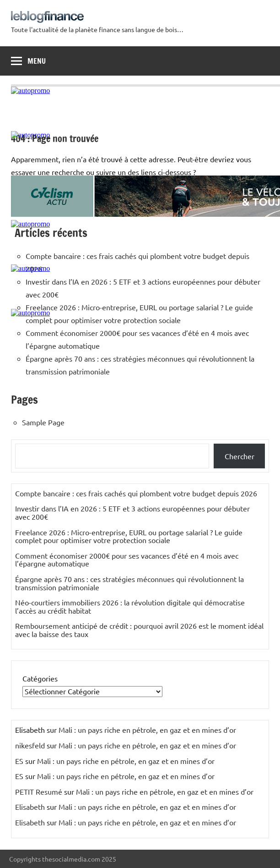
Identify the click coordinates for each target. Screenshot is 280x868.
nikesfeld (30, 745)
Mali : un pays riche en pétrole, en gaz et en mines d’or (147, 730)
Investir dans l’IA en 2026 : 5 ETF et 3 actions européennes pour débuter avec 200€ (132, 512)
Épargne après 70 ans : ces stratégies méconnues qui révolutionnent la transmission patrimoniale (129, 583)
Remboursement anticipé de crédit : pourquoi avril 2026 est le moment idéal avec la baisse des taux (139, 630)
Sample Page (43, 422)
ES (19, 761)
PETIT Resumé (39, 791)
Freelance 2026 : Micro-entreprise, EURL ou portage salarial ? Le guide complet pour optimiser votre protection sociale (129, 536)
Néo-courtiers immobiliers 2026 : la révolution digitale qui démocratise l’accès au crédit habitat (130, 606)
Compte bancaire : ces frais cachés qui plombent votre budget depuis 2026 (136, 493)
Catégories (40, 678)
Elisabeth (30, 807)
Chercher (240, 456)
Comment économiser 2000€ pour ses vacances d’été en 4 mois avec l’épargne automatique (127, 560)
